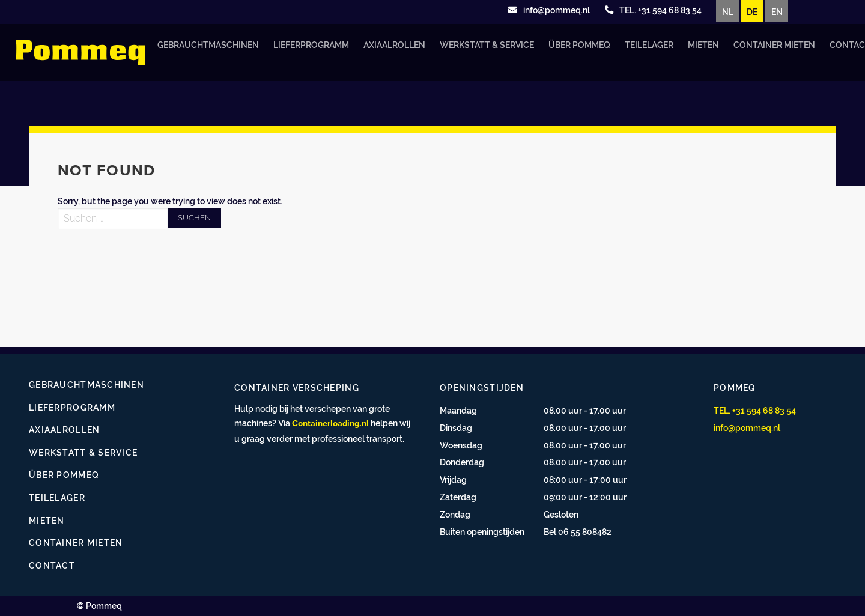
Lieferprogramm (311, 45)
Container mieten (774, 45)
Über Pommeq (579, 45)
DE (752, 12)
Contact (52, 565)
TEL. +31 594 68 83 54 (755, 410)
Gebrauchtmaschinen (208, 45)
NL (728, 12)
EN (777, 12)
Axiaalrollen (394, 45)
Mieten (703, 45)
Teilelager (649, 45)
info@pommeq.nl (747, 428)
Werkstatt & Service (487, 45)
